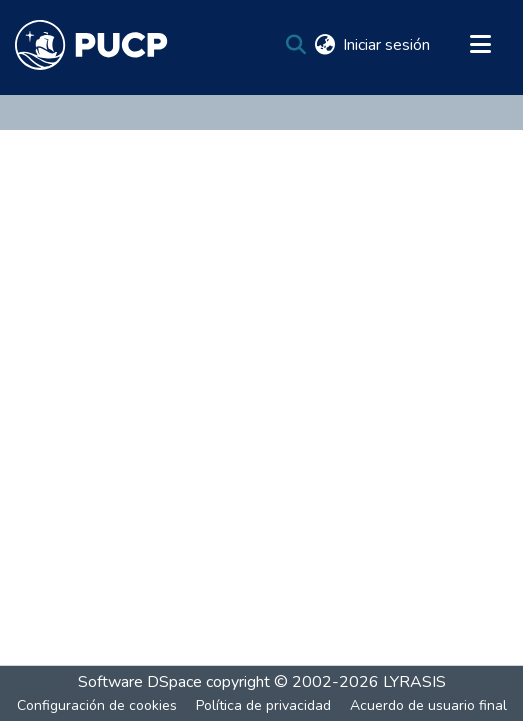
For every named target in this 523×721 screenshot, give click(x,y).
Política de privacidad (263, 705)
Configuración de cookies (97, 705)
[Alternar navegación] (480, 45)
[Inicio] (91, 45)
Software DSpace (140, 682)
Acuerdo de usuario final (428, 705)
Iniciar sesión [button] (387, 45)
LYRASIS (414, 682)
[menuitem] (324, 45)
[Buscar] (295, 45)
